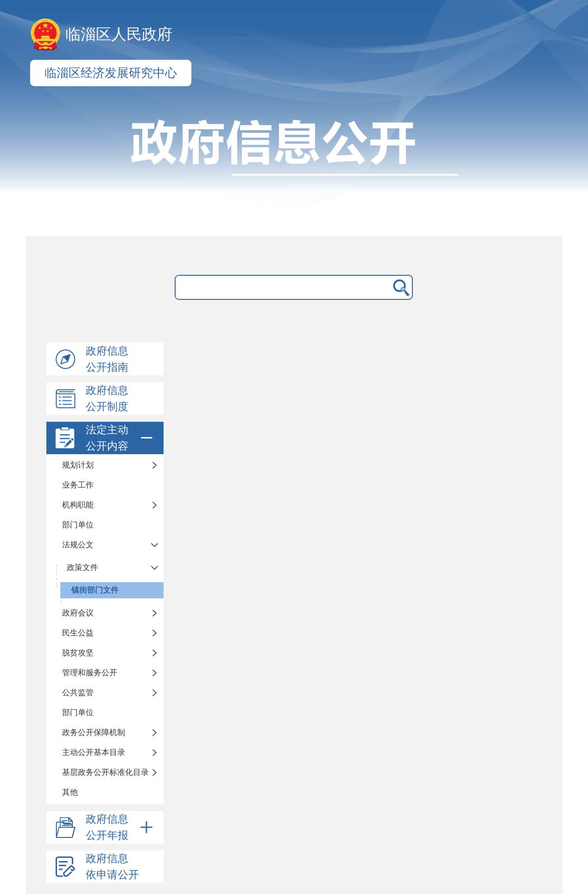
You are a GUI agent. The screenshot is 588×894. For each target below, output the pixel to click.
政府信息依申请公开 (112, 867)
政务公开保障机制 (94, 732)
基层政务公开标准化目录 (105, 772)
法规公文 (78, 545)
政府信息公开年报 (121, 827)
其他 (70, 792)
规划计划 (78, 465)
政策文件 (82, 567)
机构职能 (78, 505)
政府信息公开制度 (107, 399)
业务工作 (78, 485)
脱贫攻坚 (78, 653)
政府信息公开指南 (107, 359)
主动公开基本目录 (94, 752)
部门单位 (78, 525)
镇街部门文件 (95, 590)
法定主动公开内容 (121, 438)
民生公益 (78, 633)
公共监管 (78, 693)
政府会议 (78, 613)
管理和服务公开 (90, 673)
